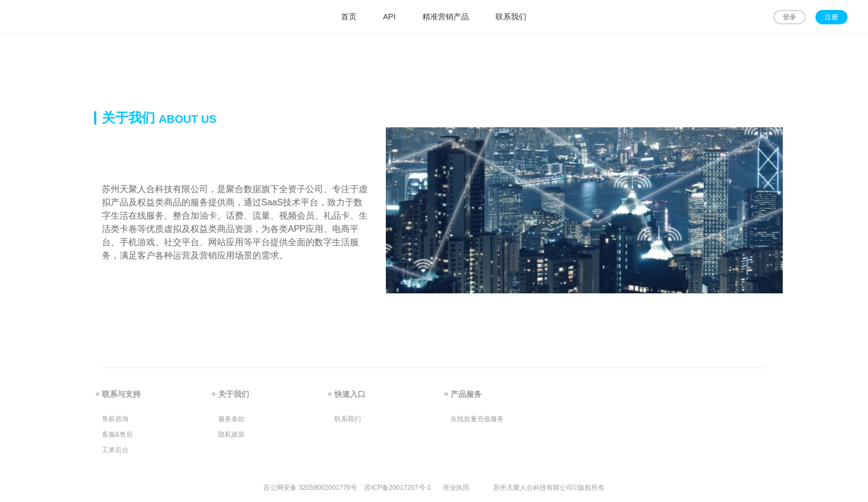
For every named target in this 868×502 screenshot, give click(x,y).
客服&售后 (117, 434)
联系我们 (348, 419)
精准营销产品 (446, 17)
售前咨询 (115, 419)
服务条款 (231, 419)
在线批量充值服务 (477, 419)
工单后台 (115, 450)
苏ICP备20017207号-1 (397, 488)
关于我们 (234, 394)
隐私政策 (231, 434)
